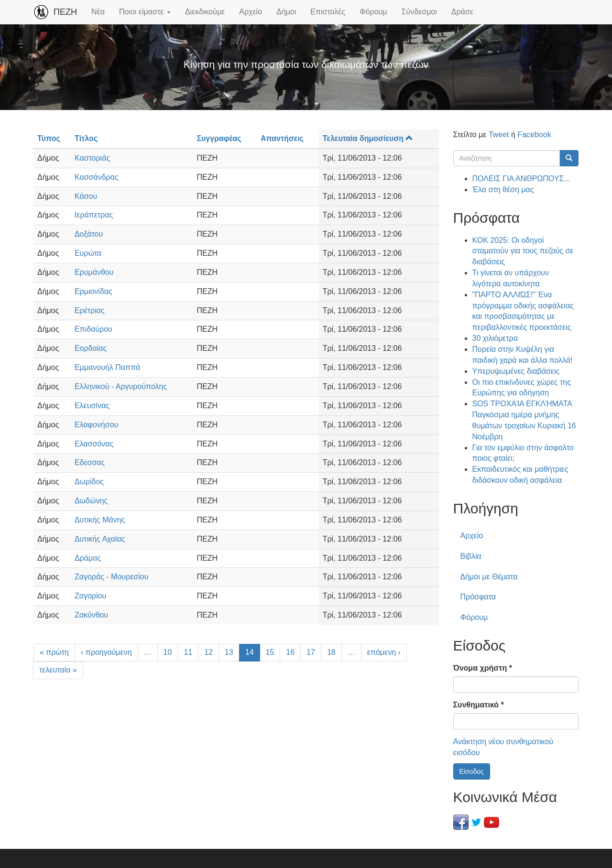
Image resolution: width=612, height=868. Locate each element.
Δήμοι (286, 12)
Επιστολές (328, 12)
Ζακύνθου (91, 615)
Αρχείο (251, 12)
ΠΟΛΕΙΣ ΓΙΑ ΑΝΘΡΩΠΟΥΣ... (521, 179)
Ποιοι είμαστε (145, 12)
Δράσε (462, 12)
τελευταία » (58, 670)
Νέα (98, 12)
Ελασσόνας (94, 444)
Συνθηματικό (479, 705)
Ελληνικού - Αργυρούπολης (121, 386)
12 (208, 652)
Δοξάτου (89, 234)
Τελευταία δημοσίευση (368, 138)
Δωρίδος (89, 482)
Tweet (499, 135)
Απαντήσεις (282, 138)
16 (290, 652)
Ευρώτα (88, 253)
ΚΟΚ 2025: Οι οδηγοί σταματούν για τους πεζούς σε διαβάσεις (523, 251)
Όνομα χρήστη (483, 668)
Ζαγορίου (90, 596)
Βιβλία (471, 556)
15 (270, 652)
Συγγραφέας (219, 138)
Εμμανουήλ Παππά (107, 367)
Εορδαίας (91, 348)
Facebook (534, 135)
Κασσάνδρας (97, 177)
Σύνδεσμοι (419, 12)
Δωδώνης (91, 501)
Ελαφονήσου (96, 425)
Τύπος (49, 138)
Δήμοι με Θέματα (489, 577)
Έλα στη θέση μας (503, 190)
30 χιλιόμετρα (495, 338)
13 (229, 652)
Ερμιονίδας (93, 291)
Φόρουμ (373, 12)
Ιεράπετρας (94, 215)
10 (168, 652)
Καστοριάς (92, 158)
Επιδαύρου (93, 329)
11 (188, 652)
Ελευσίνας (92, 406)
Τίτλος (86, 138)
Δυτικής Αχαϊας (100, 539)
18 (331, 652)
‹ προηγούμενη (106, 652)
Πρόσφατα (478, 597)
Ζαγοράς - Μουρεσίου (112, 577)
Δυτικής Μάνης (100, 520)
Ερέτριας (90, 310)
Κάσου (86, 196)
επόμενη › (384, 652)
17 (311, 652)
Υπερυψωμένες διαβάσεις (516, 371)
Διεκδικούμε (205, 12)
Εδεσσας (90, 462)
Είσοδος (472, 771)
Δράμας (88, 558)
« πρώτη (54, 652)
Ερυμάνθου (94, 272)
